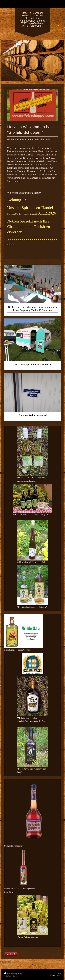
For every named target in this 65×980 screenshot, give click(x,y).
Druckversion (10, 974)
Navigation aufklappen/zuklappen (32, 4)
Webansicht (55, 976)
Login (59, 973)
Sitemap (20, 974)
